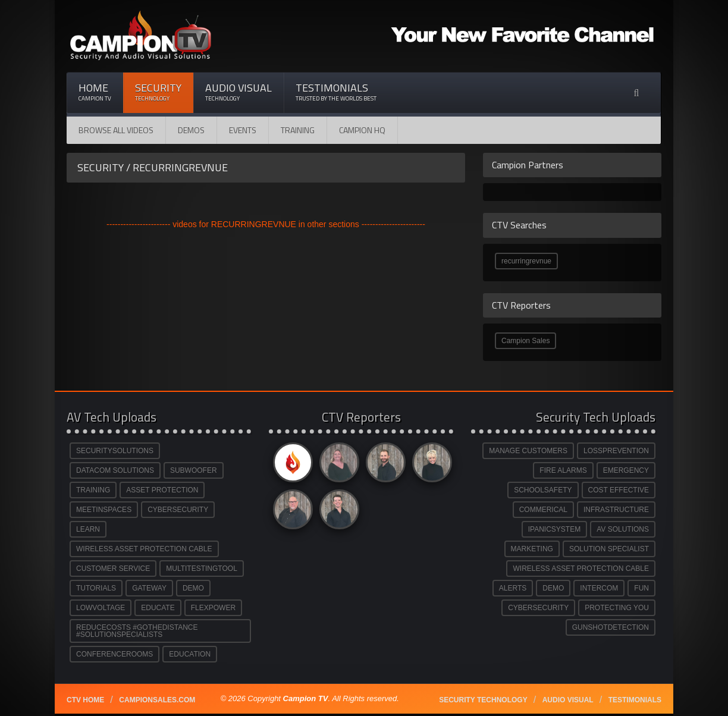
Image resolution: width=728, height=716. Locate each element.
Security (158, 92)
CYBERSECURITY (178, 510)
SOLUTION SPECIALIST (609, 549)
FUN (641, 588)
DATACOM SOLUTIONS (115, 470)
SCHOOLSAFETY (543, 490)
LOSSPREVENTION (616, 451)
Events (243, 130)
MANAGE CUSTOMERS (528, 451)
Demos (191, 130)
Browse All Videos (116, 130)
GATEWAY (149, 588)
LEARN (88, 529)
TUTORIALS (96, 588)
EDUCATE (158, 608)
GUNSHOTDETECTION (611, 627)
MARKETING (532, 549)
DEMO (193, 588)
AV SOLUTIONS (623, 529)
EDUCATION (190, 654)
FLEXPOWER (213, 608)
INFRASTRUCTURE (616, 510)
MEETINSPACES (104, 510)
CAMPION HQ (362, 130)
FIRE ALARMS (563, 470)
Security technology (483, 700)
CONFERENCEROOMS (114, 654)
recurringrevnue (526, 261)
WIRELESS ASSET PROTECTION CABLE (144, 549)
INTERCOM (599, 588)
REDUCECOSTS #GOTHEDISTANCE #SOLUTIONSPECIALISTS (137, 631)
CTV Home (85, 700)
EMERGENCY (626, 470)
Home (95, 92)
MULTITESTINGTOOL (202, 569)
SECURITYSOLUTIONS (115, 451)
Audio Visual (239, 92)
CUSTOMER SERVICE (113, 569)
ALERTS (513, 588)
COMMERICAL (543, 510)
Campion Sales (525, 341)
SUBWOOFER (194, 470)
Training (298, 130)
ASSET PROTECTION (162, 490)
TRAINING (93, 490)
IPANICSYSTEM (554, 529)
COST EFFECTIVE (619, 490)
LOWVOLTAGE (101, 608)
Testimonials (336, 92)
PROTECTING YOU (617, 608)
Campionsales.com (157, 700)
